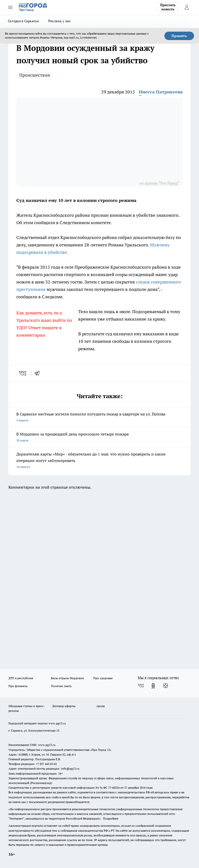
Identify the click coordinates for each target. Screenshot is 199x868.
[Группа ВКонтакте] (141, 686)
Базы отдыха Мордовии (67, 678)
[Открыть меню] (10, 7)
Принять (179, 36)
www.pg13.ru (57, 723)
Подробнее (111, 818)
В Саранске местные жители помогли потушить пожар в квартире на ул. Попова (99, 418)
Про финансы (18, 686)
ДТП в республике (21, 678)
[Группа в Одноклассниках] (153, 686)
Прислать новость (168, 7)
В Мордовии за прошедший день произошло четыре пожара (99, 438)
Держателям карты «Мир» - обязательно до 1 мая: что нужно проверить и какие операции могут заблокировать (99, 461)
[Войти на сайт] (187, 7)
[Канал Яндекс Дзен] (166, 686)
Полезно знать (61, 686)
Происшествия (35, 75)
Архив (100, 706)
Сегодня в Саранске (23, 21)
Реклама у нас (60, 21)
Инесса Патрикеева (161, 92)
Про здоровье (103, 678)
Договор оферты (64, 706)
